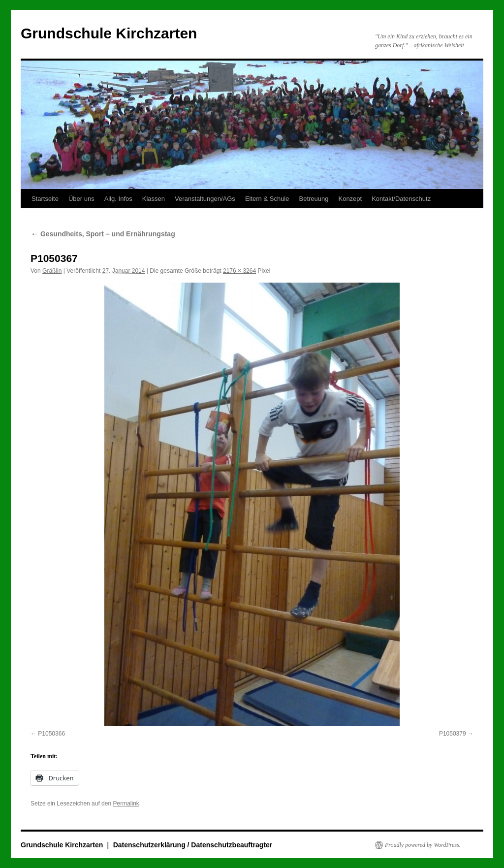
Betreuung (314, 199)
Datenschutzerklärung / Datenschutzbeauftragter (193, 845)
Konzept (350, 199)
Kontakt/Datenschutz (401, 199)
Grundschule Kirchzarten (109, 33)
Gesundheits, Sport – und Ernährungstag (103, 234)
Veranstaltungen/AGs (205, 199)
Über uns (81, 199)
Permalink (126, 804)
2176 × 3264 (239, 271)
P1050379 (453, 734)
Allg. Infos (118, 199)
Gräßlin (52, 271)
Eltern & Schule (267, 199)
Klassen (154, 199)
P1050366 (51, 734)
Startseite (45, 199)
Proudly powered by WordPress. (423, 845)
